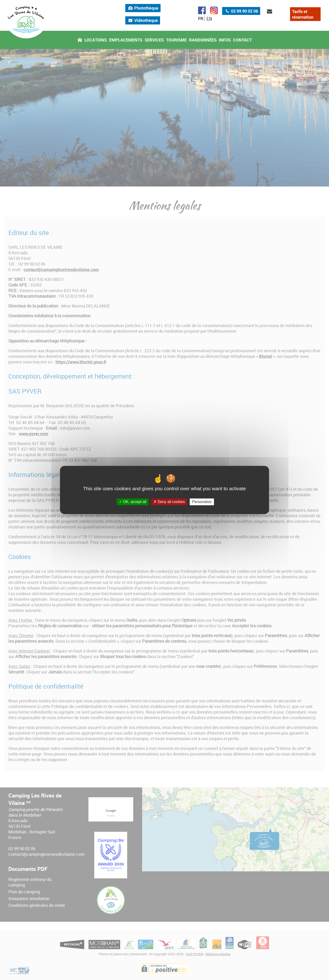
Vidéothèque (143, 23)
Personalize (202, 502)
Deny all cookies (169, 502)
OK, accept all (133, 502)
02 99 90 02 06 (241, 13)
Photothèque (143, 10)
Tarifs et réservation (303, 17)
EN (209, 21)
